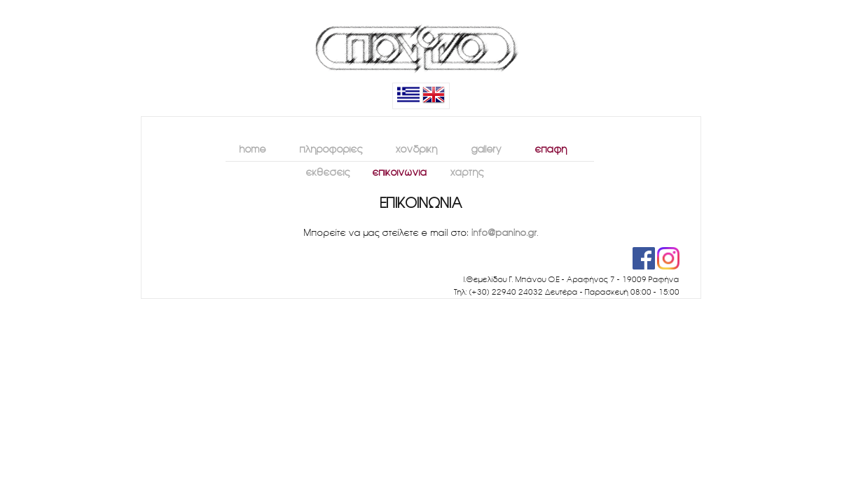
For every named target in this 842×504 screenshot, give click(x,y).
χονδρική (412, 148)
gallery (481, 148)
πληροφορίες (326, 148)
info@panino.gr (504, 232)
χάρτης (463, 171)
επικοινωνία (396, 171)
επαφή (546, 148)
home (248, 148)
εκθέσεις (324, 171)
